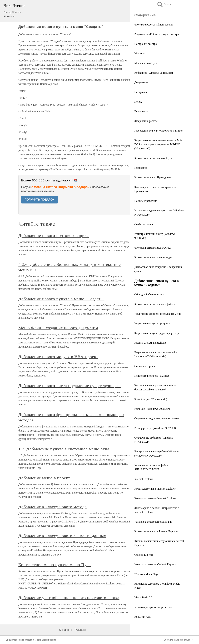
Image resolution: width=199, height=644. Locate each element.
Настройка (141, 92)
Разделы (80, 630)
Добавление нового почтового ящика (54, 235)
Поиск (164, 4)
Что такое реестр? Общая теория (153, 25)
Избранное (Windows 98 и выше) (154, 73)
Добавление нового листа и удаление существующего (70, 386)
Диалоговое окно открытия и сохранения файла (31, 640)
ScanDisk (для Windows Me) (151, 399)
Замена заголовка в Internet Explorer (155, 498)
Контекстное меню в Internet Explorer (156, 531)
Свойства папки (144, 224)
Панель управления (146, 201)
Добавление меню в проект (44, 478)
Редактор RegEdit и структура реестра (157, 34)
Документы (141, 82)
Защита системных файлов (150, 343)
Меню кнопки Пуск (146, 63)
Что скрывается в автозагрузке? (153, 248)
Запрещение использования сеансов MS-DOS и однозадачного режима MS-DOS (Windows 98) (158, 144)
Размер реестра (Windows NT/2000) (155, 428)
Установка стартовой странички (153, 522)
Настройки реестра (146, 44)
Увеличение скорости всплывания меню (158, 314)
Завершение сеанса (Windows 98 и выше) (158, 131)
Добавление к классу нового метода (53, 507)
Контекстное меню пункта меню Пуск (55, 565)
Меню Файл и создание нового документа (58, 328)
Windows (140, 53)
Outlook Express (144, 555)
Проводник (141, 168)
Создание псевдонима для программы (156, 418)
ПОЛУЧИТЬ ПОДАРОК (40, 200)
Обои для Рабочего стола (149, 294)
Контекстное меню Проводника (153, 177)
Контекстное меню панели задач (153, 257)
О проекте (66, 630)
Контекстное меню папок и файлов (155, 304)
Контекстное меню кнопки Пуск (153, 158)
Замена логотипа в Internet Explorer (155, 489)
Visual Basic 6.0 (143, 597)
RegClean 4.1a (142, 617)
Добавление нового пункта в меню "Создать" (61, 299)
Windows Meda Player (147, 574)
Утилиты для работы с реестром (153, 607)
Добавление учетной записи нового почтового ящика (69, 598)
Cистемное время (145, 366)
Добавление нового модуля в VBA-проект (58, 357)
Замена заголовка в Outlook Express (155, 564)
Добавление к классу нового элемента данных (62, 536)
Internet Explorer (144, 479)
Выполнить (141, 111)
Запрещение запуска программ (152, 323)
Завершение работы (146, 121)
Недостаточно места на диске (152, 376)
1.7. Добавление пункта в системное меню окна (64, 449)
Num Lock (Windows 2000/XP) (152, 409)
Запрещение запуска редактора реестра (157, 333)
